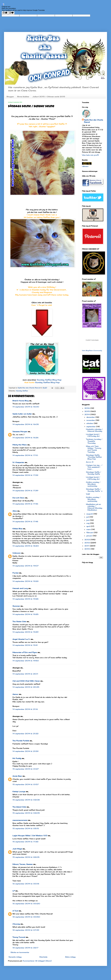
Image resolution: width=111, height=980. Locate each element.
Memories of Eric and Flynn (25, 652)
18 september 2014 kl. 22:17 (25, 948)
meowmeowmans (20, 820)
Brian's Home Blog (21, 401)
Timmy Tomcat (19, 937)
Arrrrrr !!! (90, 462)
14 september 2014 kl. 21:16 (25, 709)
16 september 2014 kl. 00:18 (26, 884)
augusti (90, 514)
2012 (87, 543)
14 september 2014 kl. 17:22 (25, 475)
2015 (87, 411)
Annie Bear (17, 776)
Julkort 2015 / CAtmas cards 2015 (49, 97)
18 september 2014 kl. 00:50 (26, 917)
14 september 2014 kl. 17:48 (25, 522)
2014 (87, 414)
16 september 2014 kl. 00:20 (26, 904)
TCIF (88, 494)
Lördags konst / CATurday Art (93, 435)
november (91, 420)
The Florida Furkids (21, 741)
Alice (15, 511)
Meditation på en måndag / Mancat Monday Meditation (94, 507)
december (91, 417)
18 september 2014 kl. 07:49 (26, 930)
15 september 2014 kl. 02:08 (26, 800)
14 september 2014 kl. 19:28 (25, 599)
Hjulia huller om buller (22, 414)
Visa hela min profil (90, 155)
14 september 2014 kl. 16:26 (25, 438)
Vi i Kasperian (18, 462)
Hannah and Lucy (20, 588)
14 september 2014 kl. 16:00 (26, 407)
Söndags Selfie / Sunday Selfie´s (94, 490)
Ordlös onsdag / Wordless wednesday (93, 484)
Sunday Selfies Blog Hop (49, 380)
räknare (85, 166)
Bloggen (10, 97)
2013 (87, 540)
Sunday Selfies (22, 391)
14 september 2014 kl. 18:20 (26, 546)
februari (90, 533)
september (91, 427)
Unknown (17, 553)
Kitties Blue (17, 529)
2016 (87, 408)
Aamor (15, 694)
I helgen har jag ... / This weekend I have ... (94, 467)
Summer (16, 606)
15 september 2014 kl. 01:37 (26, 769)
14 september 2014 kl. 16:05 (26, 424)
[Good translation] (5, 13)
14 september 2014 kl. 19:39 (25, 632)
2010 (88, 549)
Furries (15, 573)
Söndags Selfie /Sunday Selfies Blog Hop (94, 457)
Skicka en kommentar (20, 952)
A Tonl (15, 911)
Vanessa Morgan (20, 432)
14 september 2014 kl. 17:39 (25, 491)
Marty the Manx (20, 445)
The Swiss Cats (19, 622)
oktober (90, 423)
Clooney (16, 924)
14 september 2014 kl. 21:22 (25, 734)
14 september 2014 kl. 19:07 (25, 566)
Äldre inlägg (70, 957)
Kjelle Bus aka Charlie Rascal (93, 121)
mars (89, 529)
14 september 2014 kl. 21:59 (25, 751)
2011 (87, 546)
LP (14, 891)
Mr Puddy (17, 758)
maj (88, 523)
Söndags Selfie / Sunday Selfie (93, 473)
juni (88, 520)
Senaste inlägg (15, 957)
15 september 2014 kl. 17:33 (25, 842)
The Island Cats (19, 807)
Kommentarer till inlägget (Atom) (37, 961)
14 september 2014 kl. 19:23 (25, 581)
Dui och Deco (18, 498)
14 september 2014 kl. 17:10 (25, 455)
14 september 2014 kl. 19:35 (25, 614)
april (89, 526)
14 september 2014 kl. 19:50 (26, 661)
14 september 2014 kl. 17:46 (25, 504)
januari (90, 536)
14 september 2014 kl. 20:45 (26, 687)
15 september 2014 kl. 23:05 (26, 857)
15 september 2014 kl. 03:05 (26, 813)
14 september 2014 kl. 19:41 (25, 645)
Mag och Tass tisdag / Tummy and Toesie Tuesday (94, 449)
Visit (92, 351)
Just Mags (17, 849)
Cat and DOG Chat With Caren (26, 681)
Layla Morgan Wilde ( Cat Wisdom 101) (30, 836)
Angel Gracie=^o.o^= (21, 639)
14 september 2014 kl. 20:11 (25, 674)
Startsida (43, 957)
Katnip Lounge (19, 792)
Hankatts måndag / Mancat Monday (94, 430)
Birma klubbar (23, 97)
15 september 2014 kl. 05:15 (26, 828)
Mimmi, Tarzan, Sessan (23, 864)
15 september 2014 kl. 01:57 (26, 784)
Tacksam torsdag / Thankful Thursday (94, 441)
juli (88, 517)
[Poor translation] (11, 13)
